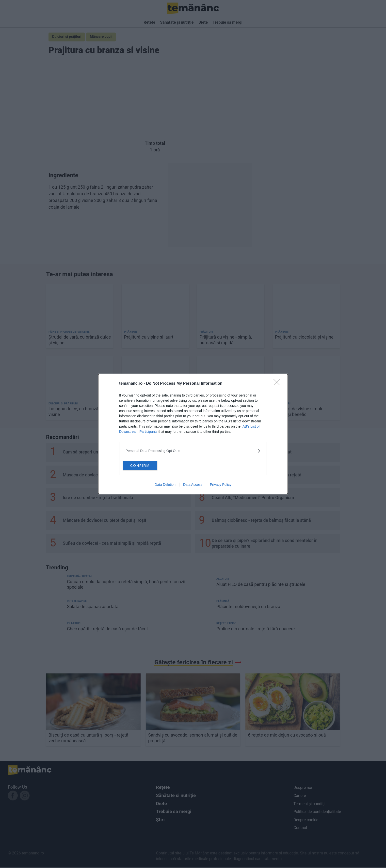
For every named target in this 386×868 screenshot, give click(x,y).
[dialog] (193, 434)
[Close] (278, 383)
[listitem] (193, 450)
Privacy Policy (221, 485)
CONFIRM (147, 465)
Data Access (193, 485)
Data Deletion (165, 485)
